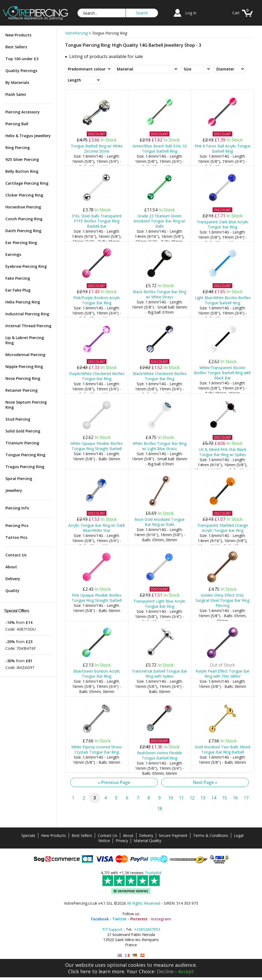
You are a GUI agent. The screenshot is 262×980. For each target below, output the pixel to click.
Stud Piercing (18, 419)
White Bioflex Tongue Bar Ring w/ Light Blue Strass (159, 446)
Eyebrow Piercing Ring (26, 266)
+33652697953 (147, 929)
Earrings (13, 254)
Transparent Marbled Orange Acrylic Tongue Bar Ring (223, 528)
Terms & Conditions (211, 835)
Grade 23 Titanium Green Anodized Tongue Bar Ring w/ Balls (159, 221)
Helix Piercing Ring (23, 302)
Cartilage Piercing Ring (27, 183)
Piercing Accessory (23, 112)
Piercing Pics (17, 526)
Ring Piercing (18, 148)
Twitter (120, 919)
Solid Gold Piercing (23, 431)
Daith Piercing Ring (23, 231)
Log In (191, 13)
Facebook (100, 919)
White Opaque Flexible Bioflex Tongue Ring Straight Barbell (97, 446)
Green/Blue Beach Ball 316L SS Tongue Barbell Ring (160, 148)
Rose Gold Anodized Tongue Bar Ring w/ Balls (159, 522)
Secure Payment (173, 835)
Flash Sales (16, 94)
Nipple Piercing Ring (24, 366)
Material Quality (147, 841)
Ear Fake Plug (18, 290)
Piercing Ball (17, 124)
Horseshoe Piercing (23, 207)
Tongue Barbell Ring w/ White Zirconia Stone (97, 148)
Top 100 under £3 (22, 59)
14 (214, 798)
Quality (12, 591)
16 (235, 798)
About (11, 567)
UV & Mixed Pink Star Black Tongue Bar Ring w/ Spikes (223, 452)
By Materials (17, 82)
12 (192, 798)
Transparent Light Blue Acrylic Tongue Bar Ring (159, 604)
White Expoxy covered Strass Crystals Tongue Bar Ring (97, 749)
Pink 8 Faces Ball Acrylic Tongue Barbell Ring (223, 148)
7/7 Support (112, 929)
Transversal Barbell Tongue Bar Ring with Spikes (159, 674)
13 (203, 798)
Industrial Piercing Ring (27, 314)
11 (181, 798)
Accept (186, 971)
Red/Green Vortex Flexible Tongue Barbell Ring (159, 755)
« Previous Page (114, 782)
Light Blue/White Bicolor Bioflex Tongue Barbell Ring (223, 300)
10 (170, 798)
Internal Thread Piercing (28, 326)
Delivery (13, 579)
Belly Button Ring (22, 171)
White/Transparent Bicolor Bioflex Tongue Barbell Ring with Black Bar (222, 373)
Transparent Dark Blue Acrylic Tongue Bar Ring (223, 224)
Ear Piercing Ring (21, 243)
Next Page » (205, 782)
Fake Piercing (18, 278)
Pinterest (139, 919)
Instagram (161, 919)
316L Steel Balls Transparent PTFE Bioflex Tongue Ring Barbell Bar (97, 221)
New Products (18, 35)
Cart (236, 13)
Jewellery (14, 490)
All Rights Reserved (144, 903)
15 (224, 798)
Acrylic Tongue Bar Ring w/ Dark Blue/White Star (97, 528)
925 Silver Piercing (22, 159)
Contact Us (16, 555)
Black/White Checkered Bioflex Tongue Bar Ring (160, 376)
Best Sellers (16, 47)
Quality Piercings (21, 71)
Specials (28, 835)
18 (160, 809)
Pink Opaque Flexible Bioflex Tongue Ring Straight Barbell (97, 598)
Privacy (122, 841)
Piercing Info (17, 508)
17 (246, 798)
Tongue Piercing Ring (25, 455)
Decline (165, 971)
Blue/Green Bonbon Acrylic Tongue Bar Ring (97, 674)
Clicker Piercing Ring (24, 195)
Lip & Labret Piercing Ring (25, 340)
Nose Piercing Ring (23, 378)
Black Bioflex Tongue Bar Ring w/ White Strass (159, 294)
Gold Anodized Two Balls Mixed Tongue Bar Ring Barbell (222, 749)
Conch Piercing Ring (24, 219)
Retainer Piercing (21, 390)
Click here (79, 971)
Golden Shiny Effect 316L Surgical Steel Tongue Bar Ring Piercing (222, 600)
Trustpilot (153, 873)
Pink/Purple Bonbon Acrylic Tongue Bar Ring (97, 300)
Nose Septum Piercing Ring (26, 405)
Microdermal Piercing (25, 355)
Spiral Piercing (19, 479)
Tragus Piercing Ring (25, 467)
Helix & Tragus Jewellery (28, 136)
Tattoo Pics (16, 537)
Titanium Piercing (22, 443)
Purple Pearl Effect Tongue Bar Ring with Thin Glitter (223, 674)
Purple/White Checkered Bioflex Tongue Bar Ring (97, 376)
